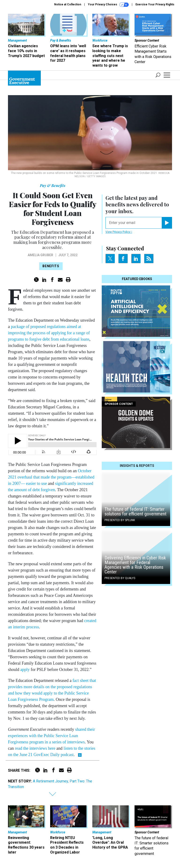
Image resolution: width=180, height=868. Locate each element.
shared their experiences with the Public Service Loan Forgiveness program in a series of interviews (51, 736)
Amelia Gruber (40, 255)
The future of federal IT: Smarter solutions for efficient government (135, 511)
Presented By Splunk (120, 520)
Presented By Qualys (120, 578)
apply (25, 670)
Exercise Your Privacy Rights (155, 4)
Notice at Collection (68, 4)
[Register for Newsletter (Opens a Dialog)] (167, 223)
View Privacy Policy (119, 232)
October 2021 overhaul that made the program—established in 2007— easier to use (51, 477)
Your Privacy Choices (108, 5)
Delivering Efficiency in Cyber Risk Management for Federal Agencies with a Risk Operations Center (135, 565)
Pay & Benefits (53, 185)
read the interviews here (35, 748)
